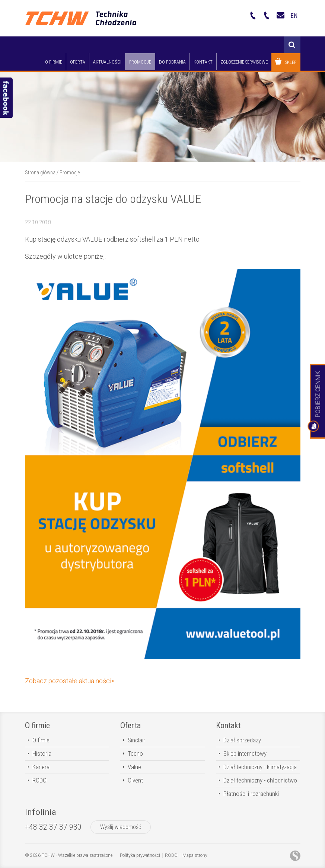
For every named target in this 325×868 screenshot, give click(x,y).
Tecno (135, 754)
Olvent (135, 780)
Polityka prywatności (140, 855)
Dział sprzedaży (242, 740)
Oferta (130, 725)
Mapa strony (195, 855)
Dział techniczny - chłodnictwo (260, 780)
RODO (39, 780)
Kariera (41, 767)
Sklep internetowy (245, 754)
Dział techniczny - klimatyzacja (260, 767)
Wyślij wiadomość (121, 827)
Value (134, 767)
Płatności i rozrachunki (251, 794)
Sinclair (136, 740)
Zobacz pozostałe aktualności (68, 681)
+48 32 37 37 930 (53, 827)
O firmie (37, 725)
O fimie (41, 740)
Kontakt (228, 725)
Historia (42, 754)
